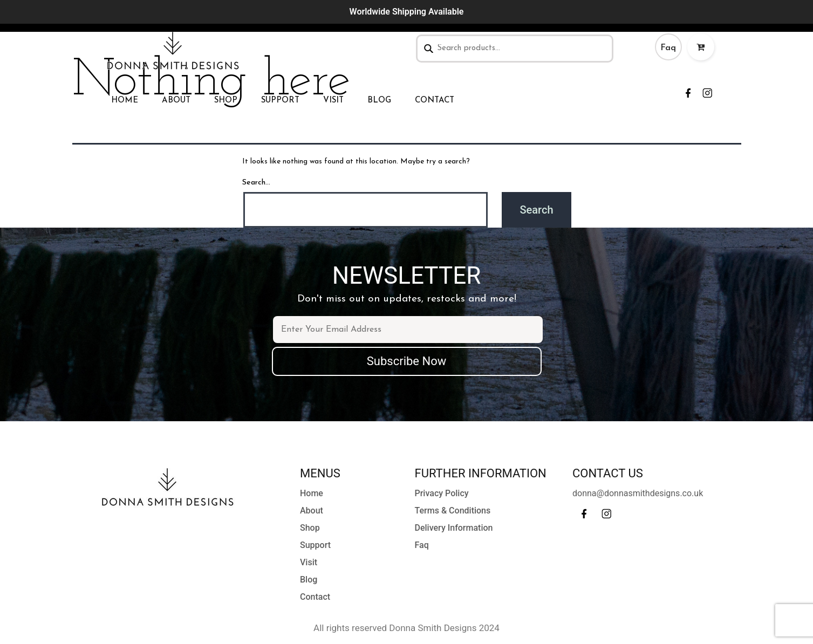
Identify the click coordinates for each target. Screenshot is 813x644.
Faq (668, 48)
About (176, 101)
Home (125, 101)
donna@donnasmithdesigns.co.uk (638, 493)
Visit (333, 101)
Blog (379, 101)
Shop (226, 101)
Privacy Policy (442, 493)
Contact (435, 101)
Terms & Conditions (453, 511)
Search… (256, 183)
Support (280, 101)
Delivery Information (454, 528)
